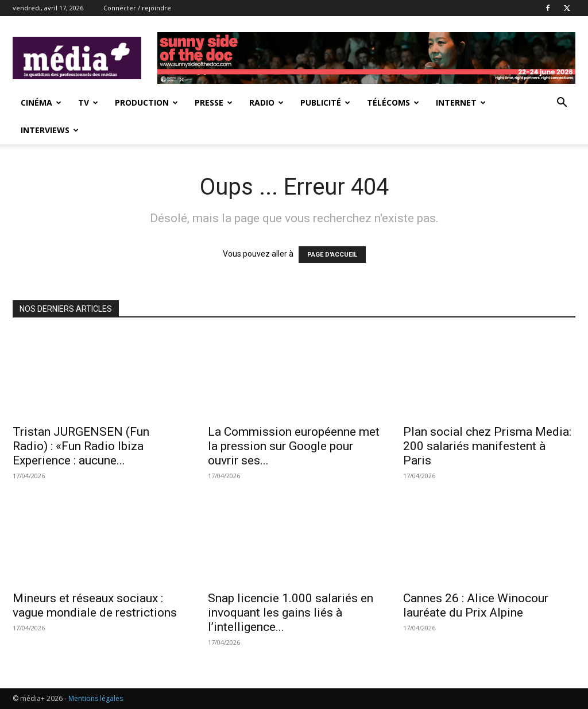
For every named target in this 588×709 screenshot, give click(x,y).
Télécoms (393, 102)
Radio (266, 102)
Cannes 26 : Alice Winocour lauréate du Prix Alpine (476, 605)
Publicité (325, 102)
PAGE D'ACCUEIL (332, 255)
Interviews (50, 130)
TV (88, 102)
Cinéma (41, 102)
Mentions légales (96, 698)
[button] (562, 104)
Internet (461, 102)
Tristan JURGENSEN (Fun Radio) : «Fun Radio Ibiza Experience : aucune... (81, 446)
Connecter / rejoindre (137, 8)
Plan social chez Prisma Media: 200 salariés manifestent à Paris (487, 446)
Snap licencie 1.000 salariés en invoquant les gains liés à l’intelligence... (291, 613)
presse (214, 102)
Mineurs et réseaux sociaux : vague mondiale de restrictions (95, 605)
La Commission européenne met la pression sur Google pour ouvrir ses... (294, 446)
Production (146, 102)
